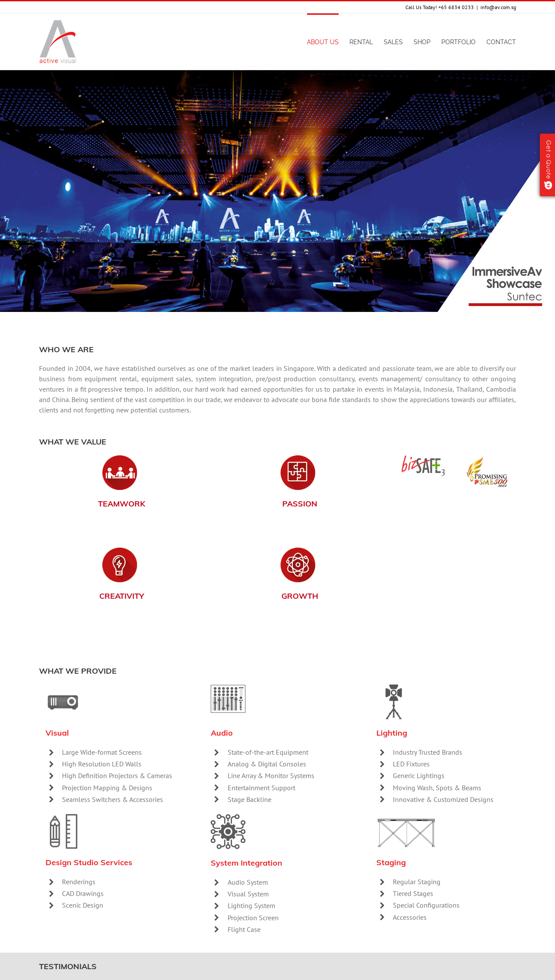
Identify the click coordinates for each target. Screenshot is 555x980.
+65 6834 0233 (456, 7)
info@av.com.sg (498, 7)
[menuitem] (328, 42)
